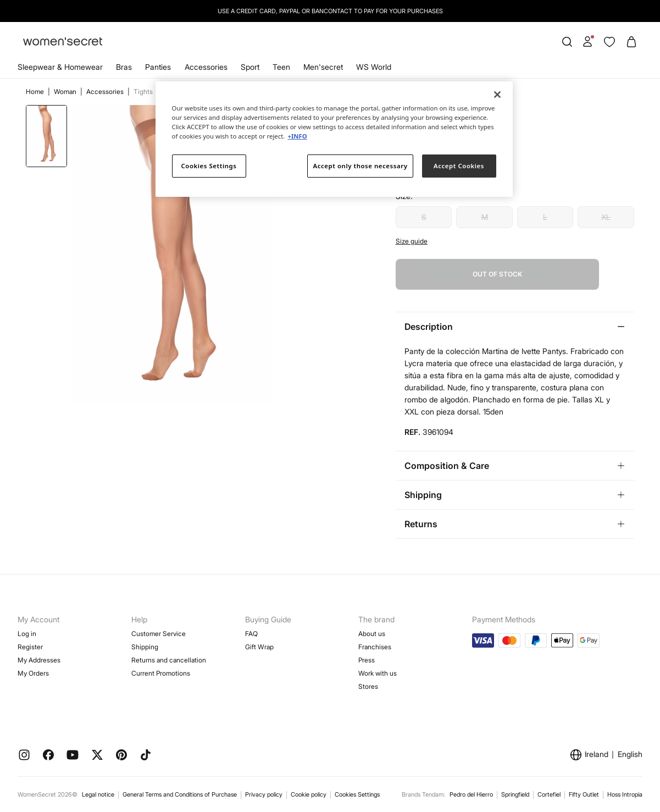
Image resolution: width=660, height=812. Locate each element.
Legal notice (98, 794)
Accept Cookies (459, 166)
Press (367, 660)
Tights (143, 92)
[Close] (497, 95)
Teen (281, 67)
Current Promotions (161, 673)
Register (30, 647)
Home (36, 92)
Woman (66, 92)
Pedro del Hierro (471, 794)
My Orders (33, 673)
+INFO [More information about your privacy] (297, 136)
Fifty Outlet (584, 794)
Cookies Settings (357, 794)
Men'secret (323, 67)
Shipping (145, 647)
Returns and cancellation (169, 660)
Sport (250, 67)
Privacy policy (264, 794)
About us (372, 634)
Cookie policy (309, 794)
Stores (368, 686)
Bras (124, 67)
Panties (158, 67)
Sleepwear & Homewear (60, 67)
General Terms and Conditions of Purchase (180, 794)
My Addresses (39, 660)
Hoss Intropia (625, 794)
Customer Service (159, 634)
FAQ (251, 634)
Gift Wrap (259, 647)
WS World (374, 67)
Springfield (515, 794)
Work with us (378, 673)
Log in (27, 634)
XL (606, 217)
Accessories (206, 67)
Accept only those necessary (360, 166)
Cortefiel (549, 794)
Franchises (375, 647)
